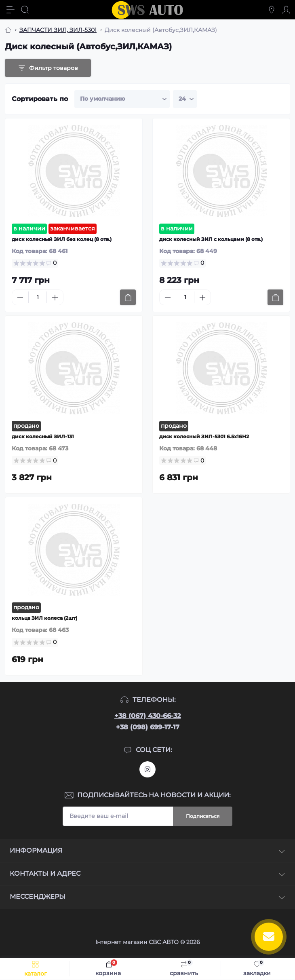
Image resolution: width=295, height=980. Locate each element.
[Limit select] (185, 99)
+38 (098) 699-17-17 (148, 727)
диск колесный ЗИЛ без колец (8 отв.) (62, 239)
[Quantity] (38, 297)
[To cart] (128, 297)
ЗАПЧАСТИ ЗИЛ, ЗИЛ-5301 (58, 30)
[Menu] (11, 10)
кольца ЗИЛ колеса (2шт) (44, 618)
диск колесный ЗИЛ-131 (43, 436)
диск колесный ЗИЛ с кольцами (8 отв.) (211, 239)
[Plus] (55, 298)
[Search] (25, 10)
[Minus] (20, 298)
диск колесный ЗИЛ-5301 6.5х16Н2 (204, 436)
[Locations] (272, 10)
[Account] (286, 10)
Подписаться (203, 816)
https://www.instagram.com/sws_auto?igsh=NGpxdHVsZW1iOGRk (147, 769)
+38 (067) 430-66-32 (147, 716)
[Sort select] (122, 99)
